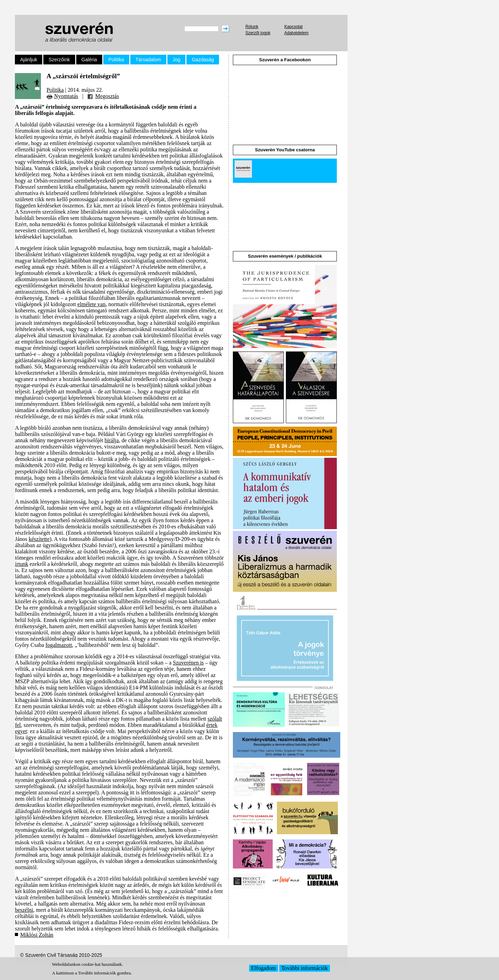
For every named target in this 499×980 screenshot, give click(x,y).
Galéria (89, 60)
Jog (177, 60)
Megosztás (107, 96)
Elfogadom (264, 968)
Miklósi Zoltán (37, 935)
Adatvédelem (296, 33)
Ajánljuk (29, 60)
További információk (305, 968)
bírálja (112, 440)
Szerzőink (59, 60)
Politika (116, 60)
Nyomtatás (66, 96)
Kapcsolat (294, 27)
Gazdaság (203, 60)
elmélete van (91, 304)
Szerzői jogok (258, 33)
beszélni (24, 910)
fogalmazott (59, 645)
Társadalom (148, 60)
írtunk (21, 564)
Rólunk (252, 27)
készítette (39, 539)
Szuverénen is (188, 663)
